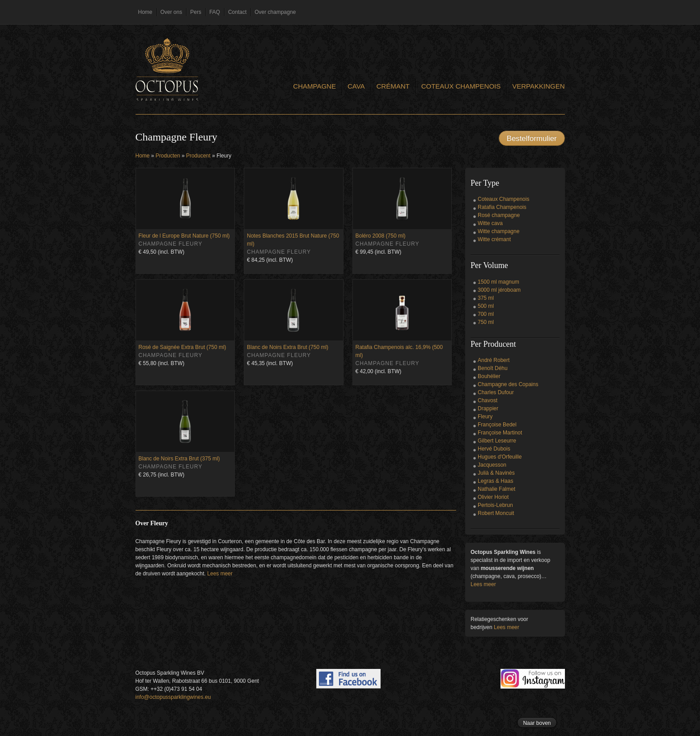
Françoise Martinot (500, 433)
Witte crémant (494, 239)
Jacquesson (492, 465)
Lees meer (220, 574)
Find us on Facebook (348, 679)
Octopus (167, 69)
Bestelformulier (532, 138)
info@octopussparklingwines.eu (173, 697)
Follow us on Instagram (533, 679)
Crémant (393, 86)
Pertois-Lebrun (495, 505)
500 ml (486, 306)
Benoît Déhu (493, 368)
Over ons (172, 12)
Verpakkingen (538, 86)
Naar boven (537, 723)
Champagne (314, 86)
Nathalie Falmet (496, 489)
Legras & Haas (495, 481)
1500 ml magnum (498, 282)
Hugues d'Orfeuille (500, 457)
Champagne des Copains (508, 384)
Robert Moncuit (496, 513)
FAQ (215, 12)
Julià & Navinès (496, 473)
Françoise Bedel (497, 425)
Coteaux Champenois (461, 86)
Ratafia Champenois (502, 207)
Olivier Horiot (493, 497)
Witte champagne (498, 231)
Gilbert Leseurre (497, 441)
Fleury (485, 417)
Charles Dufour (496, 392)
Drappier (488, 408)
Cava (356, 86)
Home (145, 12)
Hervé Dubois (494, 449)
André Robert (494, 360)
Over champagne (275, 12)
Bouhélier (489, 376)
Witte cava (490, 223)
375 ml (486, 298)
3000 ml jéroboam (499, 290)
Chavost (488, 400)
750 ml (486, 322)
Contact (237, 12)
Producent (198, 156)
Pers (196, 12)
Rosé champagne (499, 215)
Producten (168, 156)
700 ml (486, 314)
